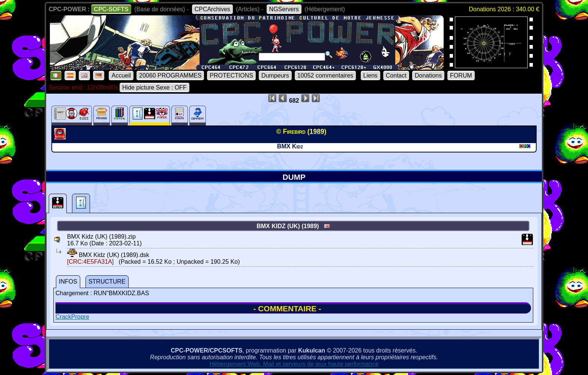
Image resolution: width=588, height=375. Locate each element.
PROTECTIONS (231, 75)
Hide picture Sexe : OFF (154, 87)
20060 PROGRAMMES (170, 75)
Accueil (121, 75)
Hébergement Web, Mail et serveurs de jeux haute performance (294, 364)
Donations (428, 75)
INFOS (68, 282)
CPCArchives (212, 9)
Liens (370, 75)
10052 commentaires (325, 75)
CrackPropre (72, 317)
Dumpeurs (275, 75)
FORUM (461, 75)
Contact (396, 75)
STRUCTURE (107, 282)
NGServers (284, 9)
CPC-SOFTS (111, 9)
